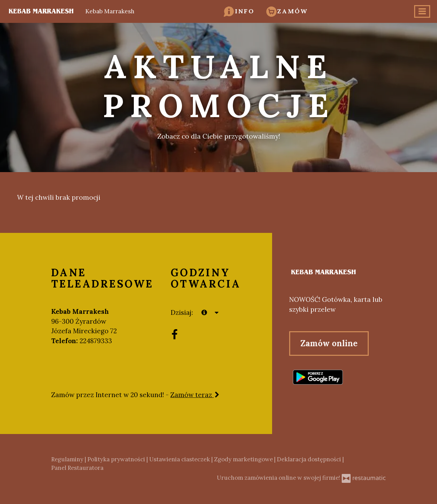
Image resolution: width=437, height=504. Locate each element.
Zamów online (329, 343)
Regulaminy (68, 459)
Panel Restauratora (77, 468)
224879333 (96, 341)
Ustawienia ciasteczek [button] (180, 459)
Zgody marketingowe (244, 459)
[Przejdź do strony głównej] (337, 272)
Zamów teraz (195, 395)
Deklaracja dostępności (310, 459)
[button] (239, 11)
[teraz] (204, 313)
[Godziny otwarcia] (217, 313)
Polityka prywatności (117, 459)
